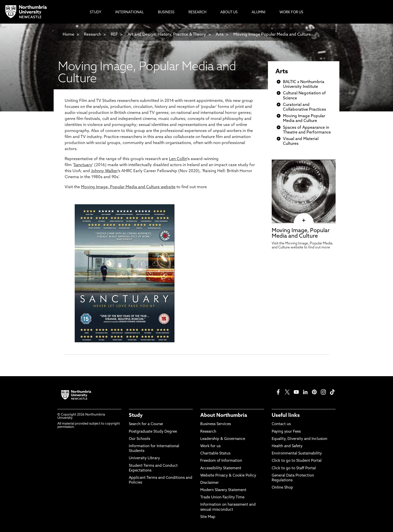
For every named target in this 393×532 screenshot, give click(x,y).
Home (68, 35)
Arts (220, 35)
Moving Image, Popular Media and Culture (301, 234)
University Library (144, 458)
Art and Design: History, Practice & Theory (167, 35)
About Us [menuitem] (229, 12)
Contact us (281, 424)
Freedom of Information (221, 461)
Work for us (210, 446)
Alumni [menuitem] (259, 12)
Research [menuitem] (197, 12)
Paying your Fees (286, 432)
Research (92, 35)
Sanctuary (83, 165)
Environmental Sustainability (297, 454)
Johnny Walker (104, 171)
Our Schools (139, 439)
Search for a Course (146, 424)
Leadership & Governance (223, 439)
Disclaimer (210, 483)
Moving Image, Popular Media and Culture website (128, 187)
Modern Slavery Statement (223, 490)
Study (136, 416)
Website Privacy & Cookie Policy (228, 476)
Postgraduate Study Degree (153, 432)
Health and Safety (287, 446)
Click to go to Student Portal (297, 461)
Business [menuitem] (166, 12)
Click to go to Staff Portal (294, 468)
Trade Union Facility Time (222, 497)
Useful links (286, 416)
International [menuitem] (130, 12)
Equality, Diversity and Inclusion (300, 439)
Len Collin (178, 159)
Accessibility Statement (221, 468)
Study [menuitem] (95, 12)
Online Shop (282, 488)
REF (114, 35)
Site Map (208, 517)
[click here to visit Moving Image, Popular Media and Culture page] (304, 221)
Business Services (216, 424)
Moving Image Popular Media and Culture (272, 35)
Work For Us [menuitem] (291, 12)
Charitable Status (215, 454)
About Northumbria (224, 416)
